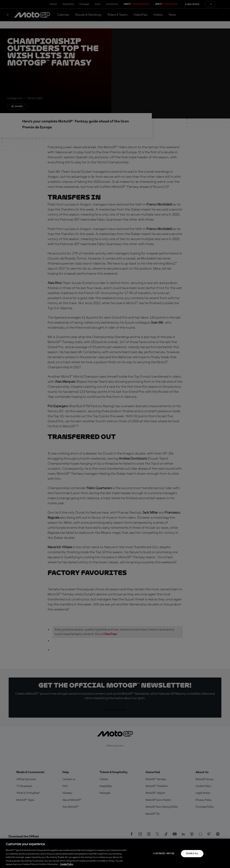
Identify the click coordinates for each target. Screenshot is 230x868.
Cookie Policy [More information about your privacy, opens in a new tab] (67, 864)
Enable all (192, 854)
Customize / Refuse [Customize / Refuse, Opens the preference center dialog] (164, 854)
